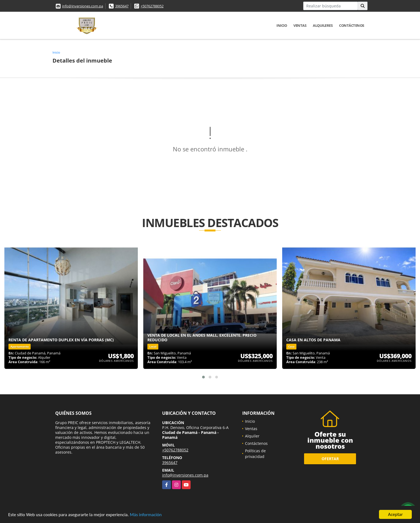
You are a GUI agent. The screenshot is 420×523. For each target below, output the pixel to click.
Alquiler (252, 436)
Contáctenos (352, 25)
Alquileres (323, 25)
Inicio (282, 25)
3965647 (122, 6)
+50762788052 (152, 6)
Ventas (300, 25)
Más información (146, 515)
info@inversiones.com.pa (83, 6)
